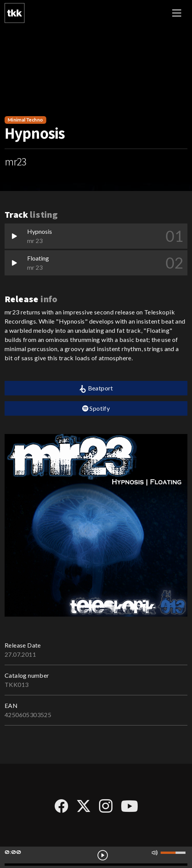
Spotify (96, 408)
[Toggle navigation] (177, 13)
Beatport (96, 389)
